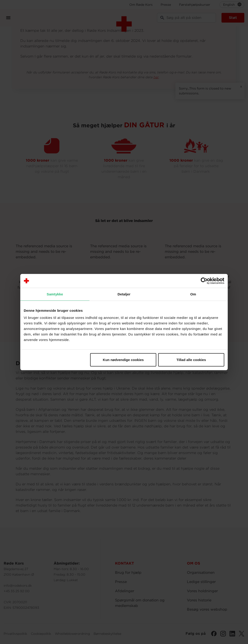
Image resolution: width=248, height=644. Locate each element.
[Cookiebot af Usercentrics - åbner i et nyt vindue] (204, 281)
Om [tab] (193, 294)
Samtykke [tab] (55, 294)
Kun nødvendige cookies (123, 360)
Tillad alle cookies (191, 360)
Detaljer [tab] (124, 294)
